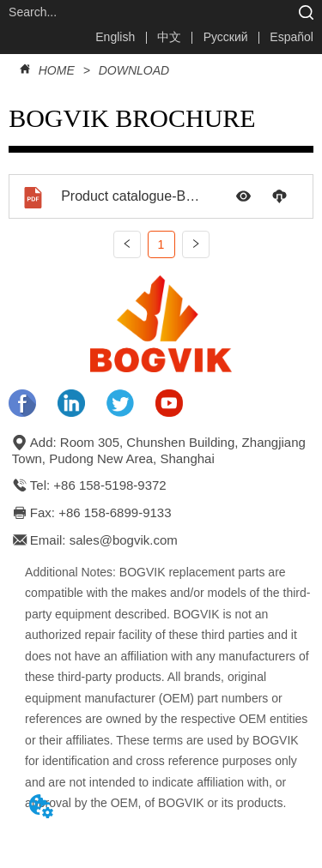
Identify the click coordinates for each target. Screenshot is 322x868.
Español (292, 37)
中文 (169, 37)
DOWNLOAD (132, 70)
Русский (226, 37)
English (115, 37)
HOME (57, 70)
